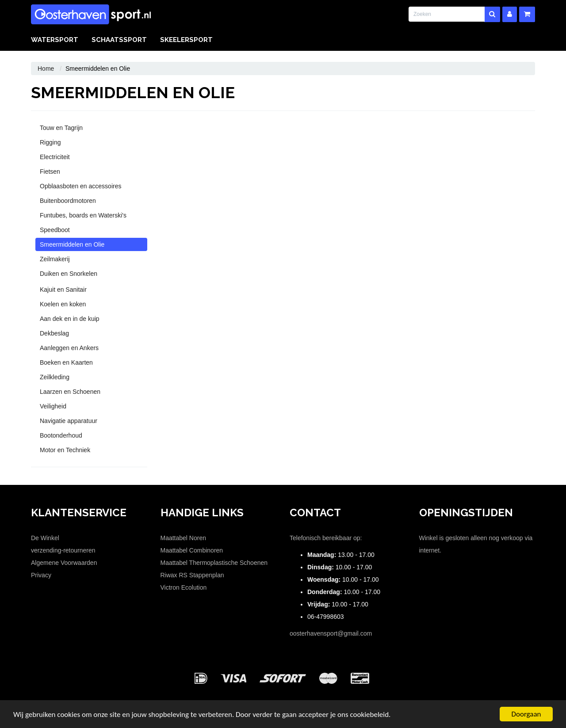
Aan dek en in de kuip (70, 319)
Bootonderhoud (61, 435)
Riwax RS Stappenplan (192, 575)
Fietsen (50, 172)
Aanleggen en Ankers (69, 348)
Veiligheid (53, 406)
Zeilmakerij (55, 259)
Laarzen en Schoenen (70, 392)
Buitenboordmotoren (68, 201)
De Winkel (45, 538)
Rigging (50, 142)
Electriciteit (55, 157)
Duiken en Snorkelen (69, 274)
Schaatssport (119, 40)
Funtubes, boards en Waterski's (83, 215)
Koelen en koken (63, 304)
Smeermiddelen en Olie (72, 244)
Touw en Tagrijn (61, 128)
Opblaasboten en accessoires (80, 186)
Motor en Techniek (65, 450)
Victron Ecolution (184, 587)
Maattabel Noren (184, 538)
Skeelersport (186, 40)
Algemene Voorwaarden (64, 563)
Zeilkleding (55, 377)
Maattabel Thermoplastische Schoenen (214, 563)
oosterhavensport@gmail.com (331, 633)
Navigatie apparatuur (69, 421)
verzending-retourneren (63, 550)
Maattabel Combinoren (192, 550)
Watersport (55, 40)
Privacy (41, 575)
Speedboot (55, 230)
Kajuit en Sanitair (63, 290)
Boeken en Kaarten (66, 362)
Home (46, 69)
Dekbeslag (54, 333)
